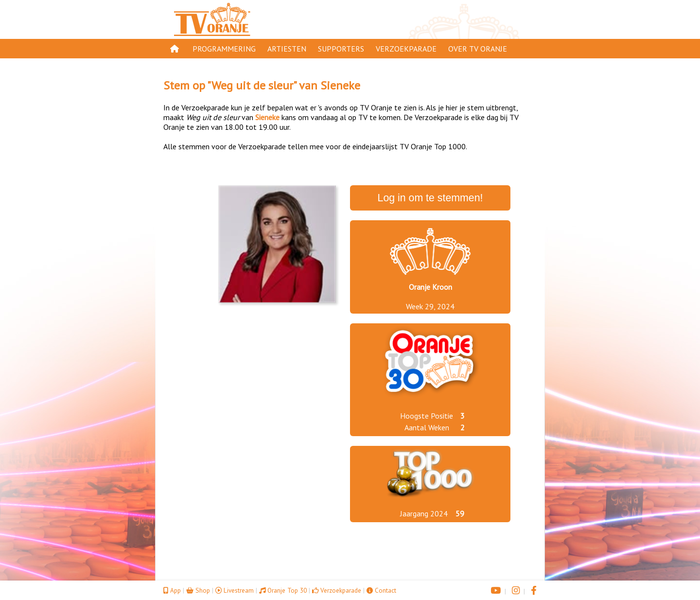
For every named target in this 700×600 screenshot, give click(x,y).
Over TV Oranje (478, 49)
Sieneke (340, 85)
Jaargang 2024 (424, 513)
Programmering (224, 49)
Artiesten (287, 49)
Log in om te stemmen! (430, 198)
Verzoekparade (406, 49)
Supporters (341, 49)
